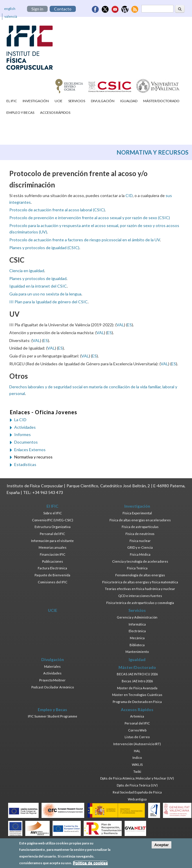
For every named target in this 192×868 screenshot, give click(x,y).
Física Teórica (137, 568)
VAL (120, 325)
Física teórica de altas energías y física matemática (140, 582)
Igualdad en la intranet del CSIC (38, 286)
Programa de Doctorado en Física (137, 702)
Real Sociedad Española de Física (137, 792)
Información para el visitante (52, 541)
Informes (23, 434)
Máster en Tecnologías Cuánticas (137, 695)
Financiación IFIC (53, 554)
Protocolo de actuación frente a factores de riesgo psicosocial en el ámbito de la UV (85, 240)
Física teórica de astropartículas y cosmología (140, 603)
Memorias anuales (53, 547)
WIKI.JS (137, 765)
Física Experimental (137, 513)
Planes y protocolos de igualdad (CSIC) (44, 248)
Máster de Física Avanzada (137, 688)
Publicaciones (53, 561)
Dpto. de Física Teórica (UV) (137, 785)
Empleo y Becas (20, 113)
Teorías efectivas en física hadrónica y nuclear (140, 589)
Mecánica (137, 638)
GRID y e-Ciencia (140, 547)
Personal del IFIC (52, 534)
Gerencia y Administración (137, 617)
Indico (137, 758)
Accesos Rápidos (55, 113)
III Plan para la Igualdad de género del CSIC (49, 302)
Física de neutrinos (140, 534)
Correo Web (137, 730)
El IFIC (12, 101)
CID (129, 195)
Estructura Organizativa (53, 527)
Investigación (36, 101)
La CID (20, 420)
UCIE (59, 101)
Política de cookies (90, 864)
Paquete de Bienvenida (52, 575)
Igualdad (129, 101)
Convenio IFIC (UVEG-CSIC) (53, 520)
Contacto (63, 9)
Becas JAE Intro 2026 (137, 681)
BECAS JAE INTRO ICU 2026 (137, 674)
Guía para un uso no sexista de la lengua (45, 294)
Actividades (25, 427)
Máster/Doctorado (161, 101)
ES (130, 325)
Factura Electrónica (52, 568)
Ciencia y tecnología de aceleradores (140, 561)
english (10, 9)
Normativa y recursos (33, 457)
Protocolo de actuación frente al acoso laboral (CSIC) (57, 210)
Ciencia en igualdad (27, 271)
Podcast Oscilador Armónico (53, 687)
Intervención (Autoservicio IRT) (137, 744)
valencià (11, 16)
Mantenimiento (137, 652)
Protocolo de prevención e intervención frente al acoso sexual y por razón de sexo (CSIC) (90, 218)
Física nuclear (140, 541)
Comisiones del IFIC (53, 582)
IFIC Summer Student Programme (53, 716)
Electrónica (137, 631)
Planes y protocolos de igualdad (38, 278)
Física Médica (140, 554)
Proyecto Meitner (52, 680)
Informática (137, 624)
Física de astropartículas (140, 527)
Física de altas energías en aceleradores (140, 520)
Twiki (137, 772)
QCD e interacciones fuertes (140, 596)
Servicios (77, 101)
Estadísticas (25, 464)
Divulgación (103, 101)
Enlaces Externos (30, 450)
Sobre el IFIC (53, 513)
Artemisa (137, 716)
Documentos (26, 442)
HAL (137, 751)
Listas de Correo (137, 737)
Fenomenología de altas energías (140, 575)
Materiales (52, 666)
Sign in (37, 9)
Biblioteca (137, 645)
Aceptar (162, 846)
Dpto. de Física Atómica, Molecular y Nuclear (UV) (137, 778)
